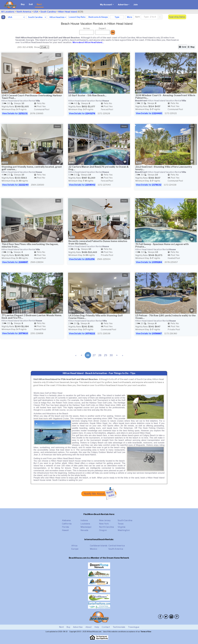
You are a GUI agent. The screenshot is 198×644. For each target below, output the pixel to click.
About (89, 627)
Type (117, 17)
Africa (74, 546)
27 (94, 355)
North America (24, 12)
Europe (75, 549)
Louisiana (85, 524)
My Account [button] (106, 5)
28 (100, 355)
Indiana (84, 520)
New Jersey (105, 520)
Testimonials (119, 627)
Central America (117, 546)
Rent (39, 4)
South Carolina (48, 12)
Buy (23, 4)
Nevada (84, 530)
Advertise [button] (123, 5)
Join (136, 5)
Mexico (94, 549)
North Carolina (106, 527)
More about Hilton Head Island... (88, 42)
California (67, 524)
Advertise (78, 627)
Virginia (121, 527)
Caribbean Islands (99, 546)
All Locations (8, 12)
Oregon (103, 530)
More (130, 17)
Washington (124, 530)
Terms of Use (146, 632)
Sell (31, 4)
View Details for (15, 113)
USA (36, 12)
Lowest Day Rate (77, 17)
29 (106, 355)
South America (116, 549)
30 (111, 355)
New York (104, 524)
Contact (106, 627)
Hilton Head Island (67, 12)
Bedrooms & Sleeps (98, 17)
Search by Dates (177, 17)
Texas (121, 524)
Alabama (66, 520)
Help (97, 627)
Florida (65, 527)
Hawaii (65, 530)
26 (88, 355)
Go (113, 32)
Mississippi (86, 527)
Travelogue (134, 627)
